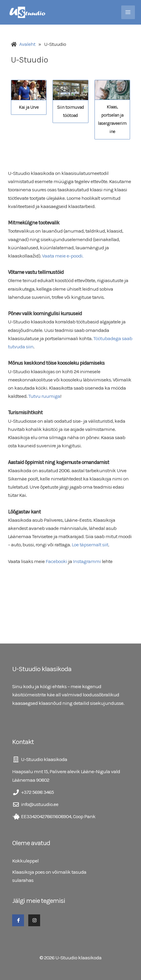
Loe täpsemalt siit (90, 545)
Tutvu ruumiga (44, 396)
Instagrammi (87, 561)
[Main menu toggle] (128, 12)
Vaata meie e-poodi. (63, 256)
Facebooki (56, 561)
